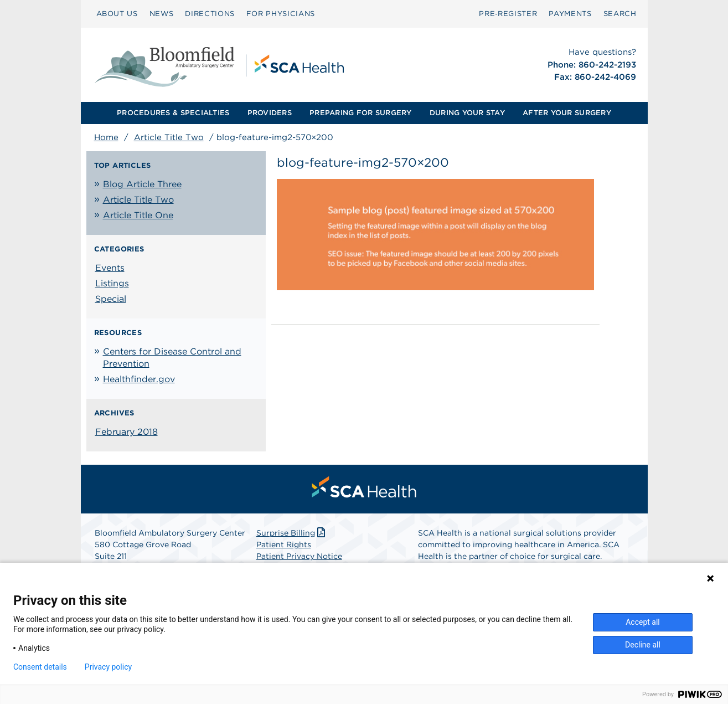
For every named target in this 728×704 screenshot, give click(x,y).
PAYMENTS (570, 14)
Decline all (643, 645)
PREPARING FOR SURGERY (360, 113)
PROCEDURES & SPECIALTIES (173, 113)
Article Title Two (169, 137)
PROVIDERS (270, 113)
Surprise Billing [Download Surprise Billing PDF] (292, 533)
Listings (112, 283)
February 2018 (127, 432)
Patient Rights (284, 544)
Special (111, 299)
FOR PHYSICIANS (281, 14)
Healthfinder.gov (139, 379)
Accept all (643, 622)
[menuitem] (117, 14)
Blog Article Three (142, 184)
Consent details (40, 667)
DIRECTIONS (210, 14)
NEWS (162, 14)
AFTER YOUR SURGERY (567, 113)
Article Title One (138, 215)
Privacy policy (108, 667)
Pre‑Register (508, 14)
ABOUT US (117, 14)
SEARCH (620, 14)
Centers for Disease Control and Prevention (172, 358)
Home (106, 137)
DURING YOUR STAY (467, 113)
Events (110, 268)
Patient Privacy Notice (299, 556)
